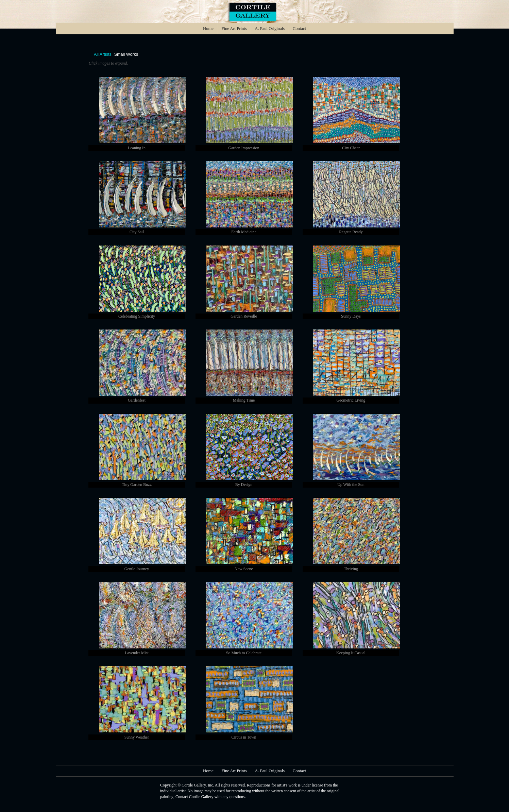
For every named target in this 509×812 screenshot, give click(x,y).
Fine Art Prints (234, 29)
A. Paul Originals (270, 29)
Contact (299, 29)
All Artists (103, 55)
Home (208, 29)
